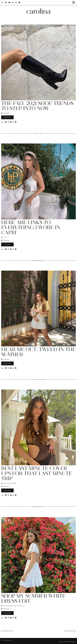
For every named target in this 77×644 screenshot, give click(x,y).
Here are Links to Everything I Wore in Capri (31, 227)
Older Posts (7, 631)
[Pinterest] (6, 3)
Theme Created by (67, 642)
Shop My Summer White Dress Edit (33, 598)
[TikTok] (13, 3)
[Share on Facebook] (6, 122)
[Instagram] (2, 3)
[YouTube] (9, 3)
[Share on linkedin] (16, 122)
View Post (7, 117)
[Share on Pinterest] (11, 122)
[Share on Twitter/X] (8, 122)
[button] (74, 3)
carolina (38, 11)
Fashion (6, 113)
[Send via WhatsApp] (13, 122)
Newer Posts (70, 631)
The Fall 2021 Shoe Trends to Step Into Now (37, 106)
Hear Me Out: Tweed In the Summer (38, 352)
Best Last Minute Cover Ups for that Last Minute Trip (37, 473)
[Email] (19, 3)
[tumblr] (16, 3)
